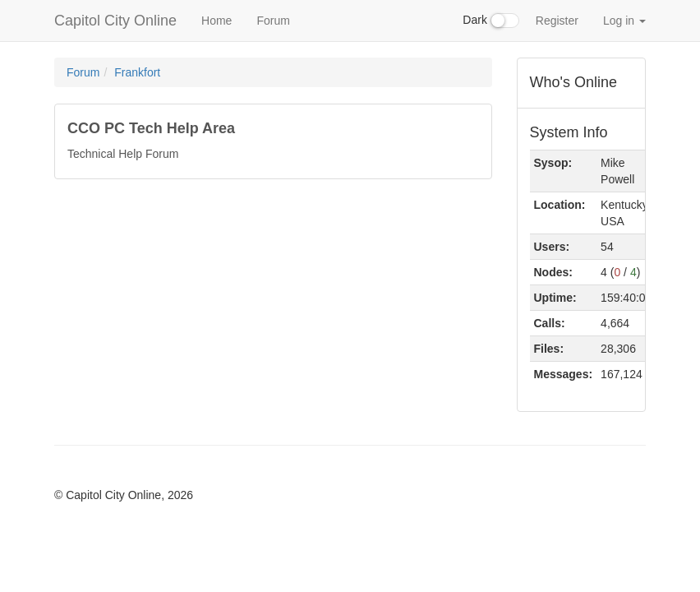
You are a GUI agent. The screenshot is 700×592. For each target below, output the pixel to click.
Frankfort (137, 72)
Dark (490, 21)
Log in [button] (624, 21)
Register (557, 21)
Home (216, 21)
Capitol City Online (115, 21)
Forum (273, 21)
